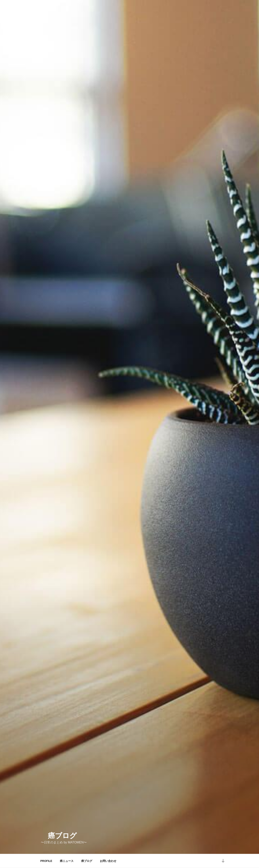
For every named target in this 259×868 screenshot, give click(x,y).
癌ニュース (67, 861)
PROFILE (46, 861)
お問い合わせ (108, 861)
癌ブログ (59, 836)
